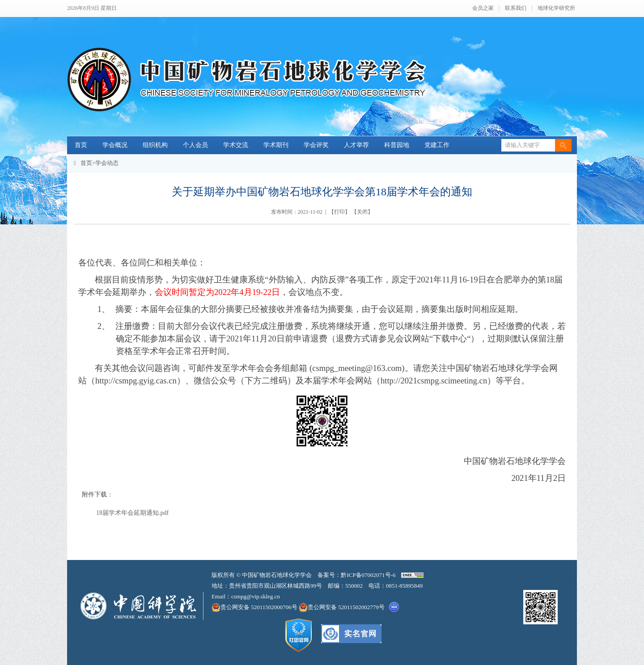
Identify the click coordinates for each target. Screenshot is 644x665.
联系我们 (516, 8)
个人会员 (195, 145)
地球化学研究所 (556, 8)
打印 (339, 212)
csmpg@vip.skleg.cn (256, 596)
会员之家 (483, 8)
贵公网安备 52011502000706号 (255, 607)
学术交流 (236, 145)
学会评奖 (316, 145)
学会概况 (115, 145)
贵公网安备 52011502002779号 (342, 607)
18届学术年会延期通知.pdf (132, 513)
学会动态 (107, 163)
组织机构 (155, 145)
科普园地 (397, 145)
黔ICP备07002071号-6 (368, 575)
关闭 (362, 212)
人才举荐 (356, 145)
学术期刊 (276, 145)
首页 (81, 145)
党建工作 (437, 145)
